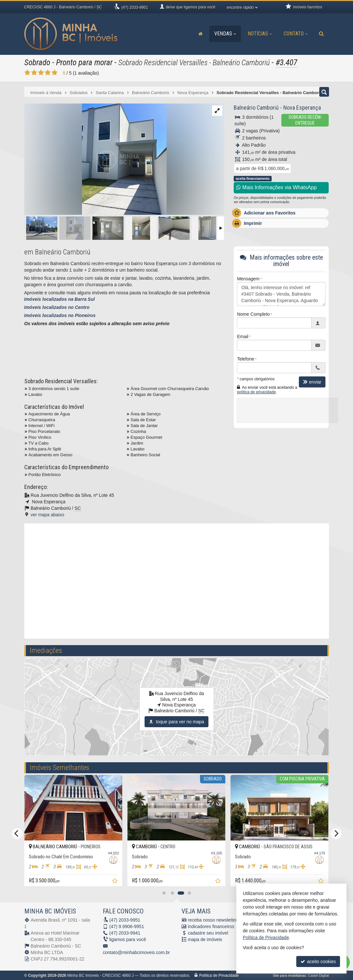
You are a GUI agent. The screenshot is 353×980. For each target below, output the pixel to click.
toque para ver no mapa (176, 722)
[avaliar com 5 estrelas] (55, 73)
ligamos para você (128, 939)
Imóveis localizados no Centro (57, 307)
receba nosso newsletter (213, 920)
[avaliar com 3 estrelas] (41, 73)
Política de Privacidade (219, 975)
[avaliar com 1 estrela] (27, 73)
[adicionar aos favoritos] (59, 881)
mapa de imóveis (205, 939)
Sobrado (37, 62)
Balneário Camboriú (256, 108)
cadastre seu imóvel (208, 933)
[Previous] (17, 834)
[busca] (321, 34)
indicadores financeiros (211, 926)
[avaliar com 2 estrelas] (34, 73)
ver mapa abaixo (48, 515)
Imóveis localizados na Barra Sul (60, 299)
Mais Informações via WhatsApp (277, 187)
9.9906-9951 (127, 926)
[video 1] (177, 580)
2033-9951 (135, 7)
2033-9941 (125, 933)
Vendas (225, 34)
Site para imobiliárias (289, 975)
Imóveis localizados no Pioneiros (60, 315)
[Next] (336, 834)
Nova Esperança (302, 108)
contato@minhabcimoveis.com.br (136, 952)
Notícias (260, 34)
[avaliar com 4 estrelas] (48, 73)
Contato (296, 34)
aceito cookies (318, 962)
